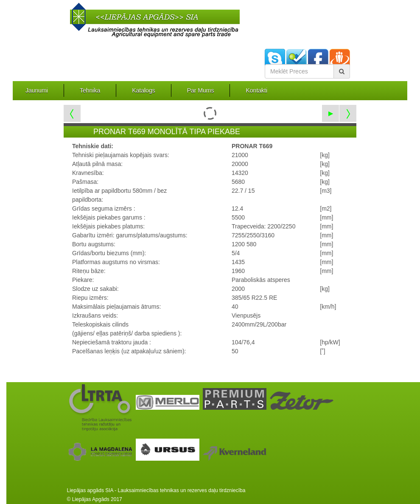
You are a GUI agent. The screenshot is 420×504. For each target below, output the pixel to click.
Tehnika (90, 90)
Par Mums (201, 90)
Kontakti (256, 90)
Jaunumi (37, 90)
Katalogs (143, 90)
